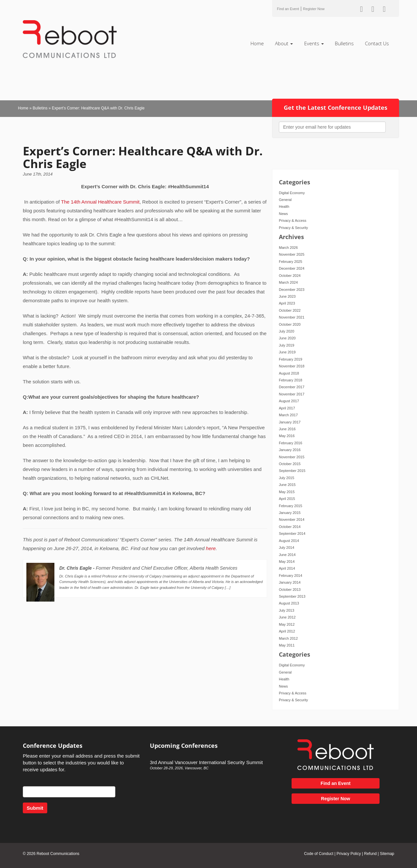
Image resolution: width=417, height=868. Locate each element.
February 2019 (291, 359)
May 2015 (287, 492)
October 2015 (290, 464)
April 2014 (287, 568)
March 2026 (288, 248)
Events (314, 43)
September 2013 (292, 596)
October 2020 (290, 324)
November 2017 (292, 394)
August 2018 (289, 373)
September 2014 (292, 534)
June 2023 (287, 296)
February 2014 (291, 576)
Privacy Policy (349, 854)
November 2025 (292, 254)
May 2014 (287, 562)
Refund (370, 854)
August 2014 (289, 541)
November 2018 (292, 366)
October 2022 (290, 310)
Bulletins (344, 43)
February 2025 (291, 262)
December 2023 (292, 290)
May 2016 (287, 436)
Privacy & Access (293, 221)
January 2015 (290, 513)
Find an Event (288, 9)
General (285, 200)
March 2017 (288, 415)
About (284, 43)
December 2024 (292, 268)
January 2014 (290, 582)
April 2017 (287, 408)
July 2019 (287, 345)
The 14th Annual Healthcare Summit (100, 202)
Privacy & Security (293, 228)
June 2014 (287, 555)
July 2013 (287, 610)
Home (257, 43)
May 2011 (287, 645)
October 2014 (290, 527)
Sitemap (387, 854)
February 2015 (291, 506)
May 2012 (287, 624)
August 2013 (289, 603)
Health (284, 206)
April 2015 (287, 499)
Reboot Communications (58, 854)
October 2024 (290, 276)
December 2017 (292, 387)
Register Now (314, 9)
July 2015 (287, 478)
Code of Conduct (319, 854)
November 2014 (292, 519)
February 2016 (291, 443)
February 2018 (291, 380)
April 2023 (287, 303)
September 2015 (292, 471)
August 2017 (289, 401)
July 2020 (287, 331)
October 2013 (290, 590)
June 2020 (287, 338)
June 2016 (287, 429)
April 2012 (287, 631)
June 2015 (287, 485)
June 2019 (287, 352)
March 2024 (288, 282)
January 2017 (290, 422)
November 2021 (292, 317)
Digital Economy (292, 193)
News (283, 214)
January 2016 (290, 450)
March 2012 (288, 638)
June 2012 (287, 617)
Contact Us (377, 43)
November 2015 (292, 457)
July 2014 (287, 548)
